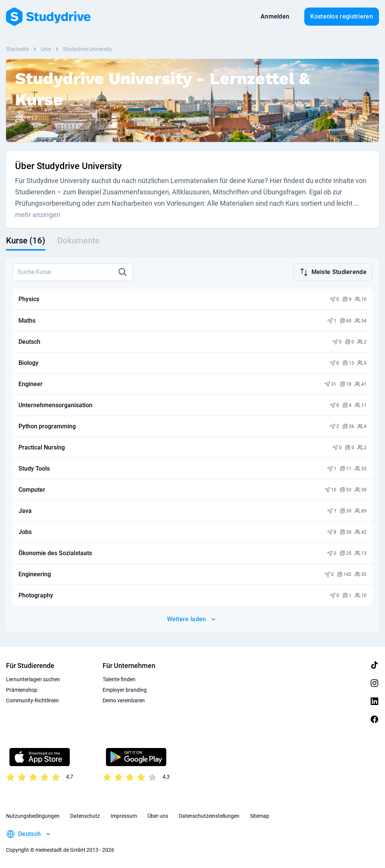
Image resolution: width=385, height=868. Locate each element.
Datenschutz (85, 815)
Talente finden (119, 679)
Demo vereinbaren (124, 700)
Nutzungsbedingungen (33, 815)
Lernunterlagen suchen (33, 679)
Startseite (17, 49)
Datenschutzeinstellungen (209, 815)
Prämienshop (22, 689)
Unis (46, 49)
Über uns (158, 815)
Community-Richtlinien (32, 700)
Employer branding (125, 689)
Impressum (124, 815)
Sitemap (260, 815)
